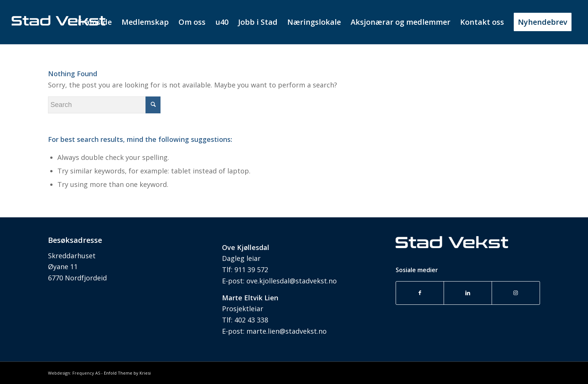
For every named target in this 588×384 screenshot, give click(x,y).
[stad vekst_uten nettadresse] (58, 37)
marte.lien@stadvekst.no (286, 331)
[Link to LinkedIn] (468, 293)
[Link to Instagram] (516, 293)
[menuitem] (95, 22)
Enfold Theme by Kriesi (127, 373)
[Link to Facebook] (420, 293)
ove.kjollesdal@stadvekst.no (292, 281)
